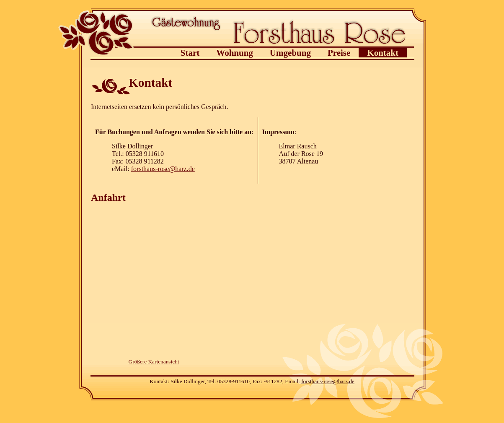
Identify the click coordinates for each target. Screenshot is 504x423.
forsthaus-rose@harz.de (163, 169)
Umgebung (290, 53)
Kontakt (383, 53)
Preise (339, 53)
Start (190, 53)
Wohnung (235, 53)
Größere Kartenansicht (154, 362)
